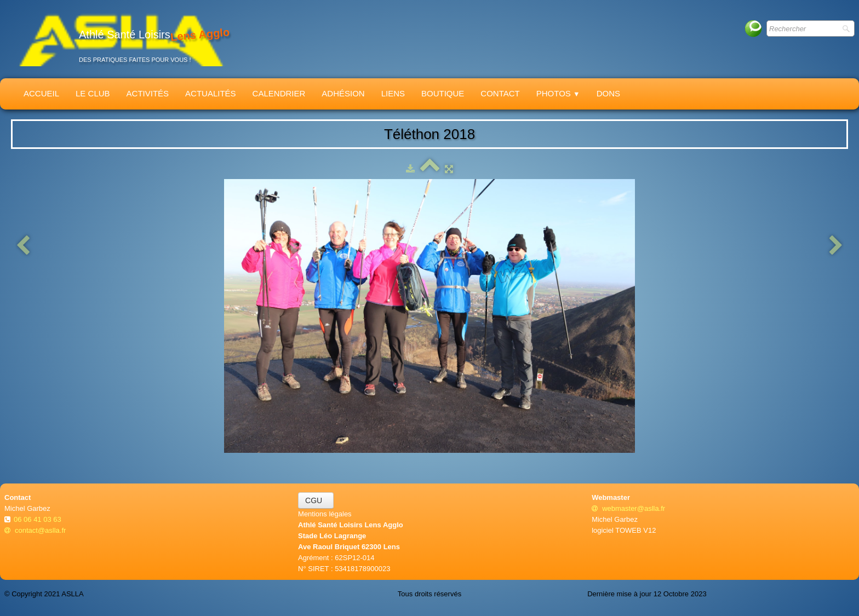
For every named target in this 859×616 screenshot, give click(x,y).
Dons (608, 93)
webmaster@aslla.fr (628, 508)
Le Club (93, 93)
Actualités (211, 93)
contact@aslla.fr (35, 530)
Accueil (41, 93)
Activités (148, 93)
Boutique (443, 93)
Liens (393, 93)
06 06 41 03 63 (38, 519)
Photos (558, 93)
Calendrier (279, 93)
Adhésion (343, 93)
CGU (316, 500)
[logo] (121, 39)
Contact (500, 93)
